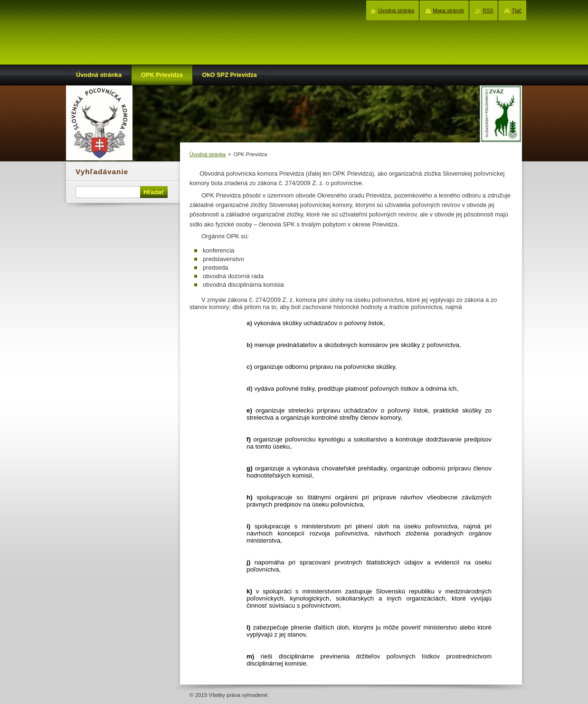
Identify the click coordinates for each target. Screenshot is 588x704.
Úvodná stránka (208, 154)
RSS (488, 10)
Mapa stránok (448, 10)
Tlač (517, 10)
